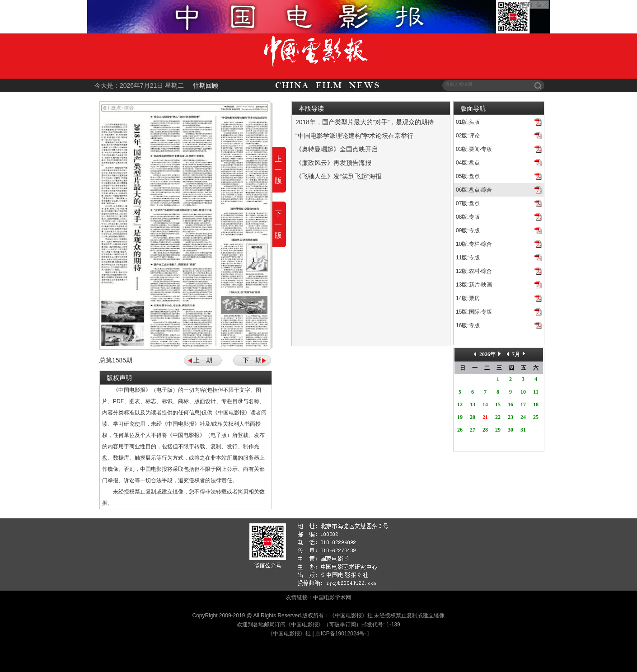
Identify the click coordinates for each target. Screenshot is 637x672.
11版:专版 (468, 258)
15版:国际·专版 (474, 312)
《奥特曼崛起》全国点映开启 (337, 149)
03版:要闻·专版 (474, 149)
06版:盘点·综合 (474, 190)
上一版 (278, 170)
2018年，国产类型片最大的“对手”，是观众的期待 (365, 122)
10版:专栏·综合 (474, 244)
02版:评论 (468, 136)
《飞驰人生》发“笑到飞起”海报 (339, 176)
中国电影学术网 (332, 597)
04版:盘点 (468, 163)
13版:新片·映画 (474, 285)
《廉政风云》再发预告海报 (333, 163)
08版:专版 (468, 217)
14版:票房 (468, 298)
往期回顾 (206, 85)
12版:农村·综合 (474, 271)
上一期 (203, 360)
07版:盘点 (468, 203)
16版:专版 (468, 325)
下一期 (252, 360)
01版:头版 (468, 122)
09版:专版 (468, 230)
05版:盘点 (468, 176)
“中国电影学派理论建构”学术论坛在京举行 (354, 136)
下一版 (278, 224)
